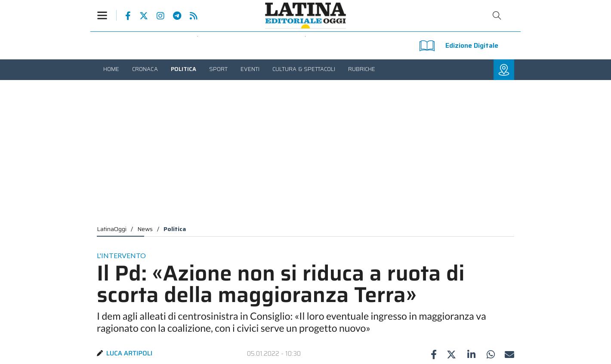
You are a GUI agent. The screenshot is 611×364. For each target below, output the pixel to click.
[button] (107, 15)
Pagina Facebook (124, 16)
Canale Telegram (173, 16)
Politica (175, 229)
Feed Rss (189, 16)
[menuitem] (111, 69)
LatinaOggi (112, 229)
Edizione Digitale (459, 46)
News (145, 229)
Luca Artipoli (130, 353)
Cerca (497, 15)
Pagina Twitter (139, 16)
